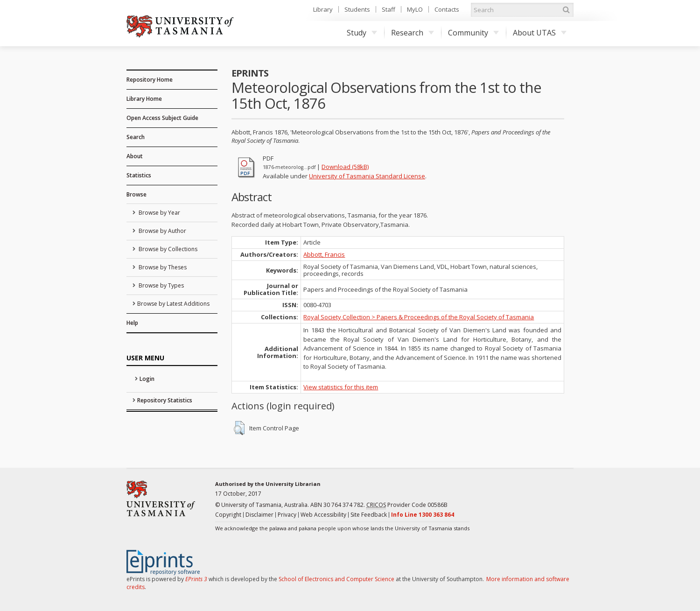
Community (473, 33)
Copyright (228, 515)
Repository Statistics (165, 400)
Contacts (447, 9)
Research (413, 33)
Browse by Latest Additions (173, 304)
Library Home (144, 99)
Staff (388, 9)
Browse (136, 194)
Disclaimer (259, 515)
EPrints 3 (196, 579)
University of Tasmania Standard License (367, 176)
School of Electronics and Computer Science (336, 579)
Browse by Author (162, 231)
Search (136, 137)
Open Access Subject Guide (162, 118)
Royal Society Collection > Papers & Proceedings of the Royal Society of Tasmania (419, 317)
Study (362, 33)
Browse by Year (159, 213)
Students (357, 9)
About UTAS (540, 33)
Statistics (139, 175)
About (135, 156)
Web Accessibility (323, 515)
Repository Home (150, 80)
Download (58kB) (345, 167)
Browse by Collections (167, 249)
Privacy (287, 515)
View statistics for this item (341, 387)
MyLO (415, 9)
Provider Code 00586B (407, 505)
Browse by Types (161, 285)
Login (147, 379)
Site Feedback (369, 515)
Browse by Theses (162, 267)
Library (323, 9)
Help (132, 323)
